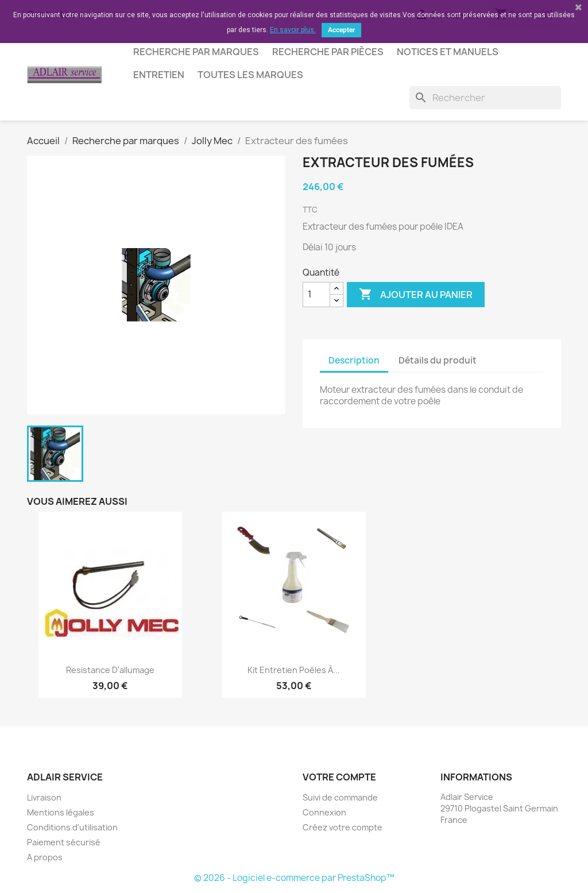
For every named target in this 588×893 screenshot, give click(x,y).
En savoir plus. (293, 30)
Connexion (324, 812)
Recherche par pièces (328, 52)
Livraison (44, 797)
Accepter (341, 30)
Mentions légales (61, 812)
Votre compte (339, 777)
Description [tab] (354, 360)
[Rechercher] (485, 98)
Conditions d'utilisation (72, 827)
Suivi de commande (340, 797)
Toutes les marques (250, 75)
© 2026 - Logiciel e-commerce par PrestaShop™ (294, 878)
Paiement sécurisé (64, 842)
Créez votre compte (343, 827)
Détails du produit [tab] (438, 360)
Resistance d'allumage (110, 670)
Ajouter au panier (416, 295)
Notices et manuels (448, 52)
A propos (45, 857)
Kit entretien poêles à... (294, 670)
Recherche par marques (196, 52)
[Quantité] (316, 295)
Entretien (159, 75)
